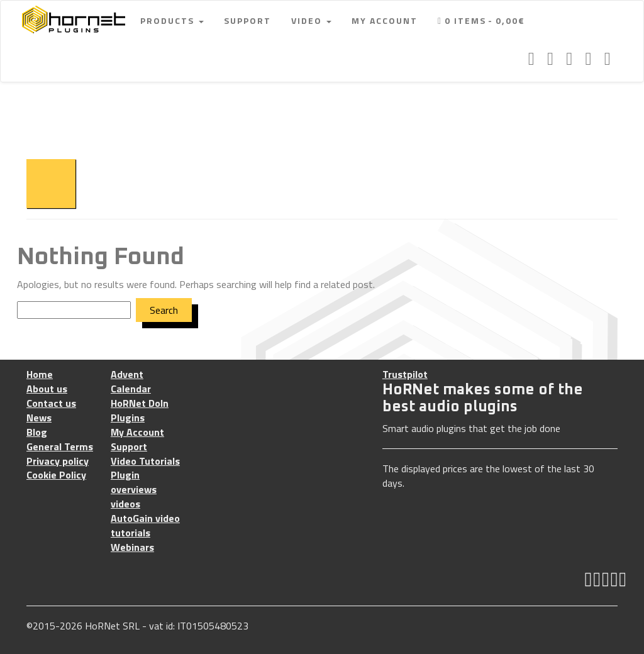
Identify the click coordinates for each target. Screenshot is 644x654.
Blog (37, 432)
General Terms (60, 447)
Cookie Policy (56, 475)
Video (311, 20)
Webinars (132, 547)
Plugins (128, 418)
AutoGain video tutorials (145, 526)
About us (47, 389)
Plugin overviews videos (134, 490)
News (39, 418)
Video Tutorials (145, 461)
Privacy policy (58, 461)
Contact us (51, 403)
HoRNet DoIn (140, 403)
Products (172, 20)
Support (247, 20)
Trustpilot (405, 374)
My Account (385, 20)
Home (40, 374)
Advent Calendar (131, 382)
